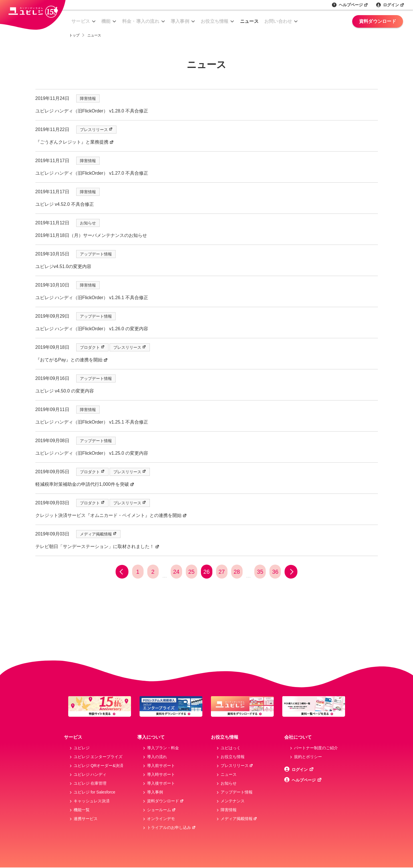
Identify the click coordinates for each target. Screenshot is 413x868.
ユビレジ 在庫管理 (90, 783)
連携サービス (86, 819)
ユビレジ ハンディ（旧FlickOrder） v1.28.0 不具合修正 (92, 111)
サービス (81, 21)
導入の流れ (157, 757)
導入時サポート (161, 774)
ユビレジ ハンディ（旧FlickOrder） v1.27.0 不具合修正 (92, 173)
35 (260, 572)
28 (237, 572)
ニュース (249, 21)
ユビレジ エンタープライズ (98, 757)
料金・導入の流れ (141, 21)
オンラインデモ (161, 819)
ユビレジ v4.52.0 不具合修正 (65, 204)
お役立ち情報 (215, 21)
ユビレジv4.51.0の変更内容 (63, 266)
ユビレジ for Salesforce (94, 792)
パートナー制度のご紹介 (316, 748)
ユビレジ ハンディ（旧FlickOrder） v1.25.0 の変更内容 (92, 453)
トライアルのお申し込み (171, 827)
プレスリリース (96, 130)
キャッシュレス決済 (92, 801)
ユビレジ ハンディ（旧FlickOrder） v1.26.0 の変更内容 (92, 329)
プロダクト (92, 347)
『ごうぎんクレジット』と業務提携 (75, 142)
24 (176, 572)
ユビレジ (82, 748)
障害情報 (88, 98)
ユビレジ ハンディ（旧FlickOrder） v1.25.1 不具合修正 (92, 422)
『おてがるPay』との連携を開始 (72, 360)
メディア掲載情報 (98, 534)
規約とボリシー (308, 757)
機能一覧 (82, 810)
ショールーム (161, 810)
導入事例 (180, 21)
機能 (106, 21)
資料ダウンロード (378, 21)
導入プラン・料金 (163, 748)
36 (275, 572)
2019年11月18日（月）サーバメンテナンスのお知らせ (91, 235)
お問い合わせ (278, 21)
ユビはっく (231, 748)
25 (191, 572)
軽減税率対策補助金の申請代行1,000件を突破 (85, 484)
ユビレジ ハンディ (90, 774)
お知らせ (88, 223)
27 (221, 572)
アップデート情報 (96, 254)
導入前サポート (161, 766)
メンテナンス (233, 801)
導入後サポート (161, 783)
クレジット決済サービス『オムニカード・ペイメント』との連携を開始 (111, 515)
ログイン (394, 5)
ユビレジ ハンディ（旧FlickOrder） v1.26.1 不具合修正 (92, 298)
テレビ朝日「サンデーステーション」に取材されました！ (97, 546)
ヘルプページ (353, 5)
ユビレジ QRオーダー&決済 (98, 766)
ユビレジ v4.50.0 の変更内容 (65, 391)
